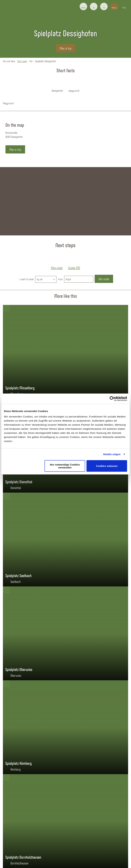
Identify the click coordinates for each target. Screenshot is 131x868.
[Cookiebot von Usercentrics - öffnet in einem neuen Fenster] (112, 399)
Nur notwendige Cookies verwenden (65, 466)
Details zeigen (112, 454)
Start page (22, 61)
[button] (94, 6)
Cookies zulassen (107, 466)
